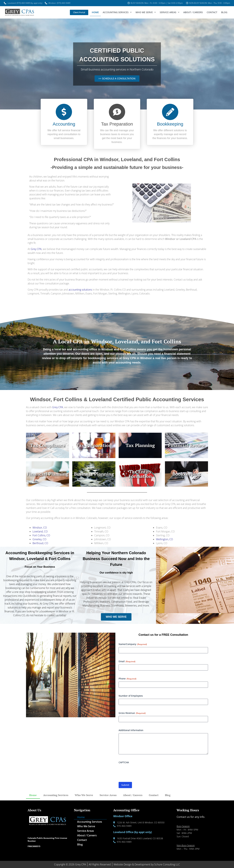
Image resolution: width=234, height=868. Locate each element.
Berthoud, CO (40, 543)
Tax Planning (140, 445)
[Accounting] (64, 112)
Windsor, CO (40, 528)
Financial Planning (48, 474)
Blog (224, 12)
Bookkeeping (170, 124)
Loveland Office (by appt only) (133, 832)
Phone (127, 679)
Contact (212, 12)
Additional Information (131, 730)
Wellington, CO (164, 539)
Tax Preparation (117, 124)
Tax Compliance (48, 445)
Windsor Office (123, 816)
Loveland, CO (40, 531)
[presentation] (143, 772)
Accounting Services (117, 12)
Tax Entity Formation (140, 474)
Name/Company (133, 644)
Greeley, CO (39, 539)
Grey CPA (36, 249)
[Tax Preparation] (117, 112)
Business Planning (94, 474)
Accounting (64, 124)
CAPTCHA (124, 762)
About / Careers (193, 12)
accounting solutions (80, 290)
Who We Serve (146, 12)
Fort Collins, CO (41, 535)
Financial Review (187, 445)
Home (95, 12)
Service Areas (170, 12)
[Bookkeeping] (170, 112)
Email (127, 661)
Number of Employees (131, 696)
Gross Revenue (132, 713)
